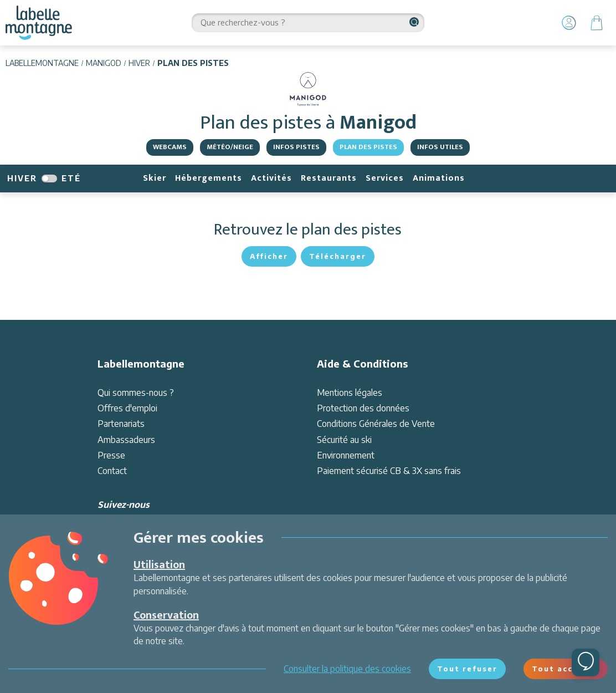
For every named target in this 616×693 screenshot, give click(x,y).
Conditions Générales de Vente (376, 424)
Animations (439, 178)
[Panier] (597, 23)
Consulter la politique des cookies (347, 669)
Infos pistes (296, 147)
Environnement (346, 455)
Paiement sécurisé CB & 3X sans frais (389, 471)
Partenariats (121, 424)
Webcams (170, 147)
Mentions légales (350, 393)
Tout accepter (566, 669)
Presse (111, 455)
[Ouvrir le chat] (586, 663)
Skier (155, 178)
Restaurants (329, 178)
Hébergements (209, 178)
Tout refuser (467, 669)
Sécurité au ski (344, 440)
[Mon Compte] (569, 23)
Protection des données (363, 408)
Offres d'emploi (127, 408)
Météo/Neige (230, 147)
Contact (112, 471)
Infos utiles (440, 147)
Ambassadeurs (126, 440)
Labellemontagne (42, 63)
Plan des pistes (368, 147)
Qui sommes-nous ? (136, 393)
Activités (271, 178)
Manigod (104, 63)
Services (385, 178)
